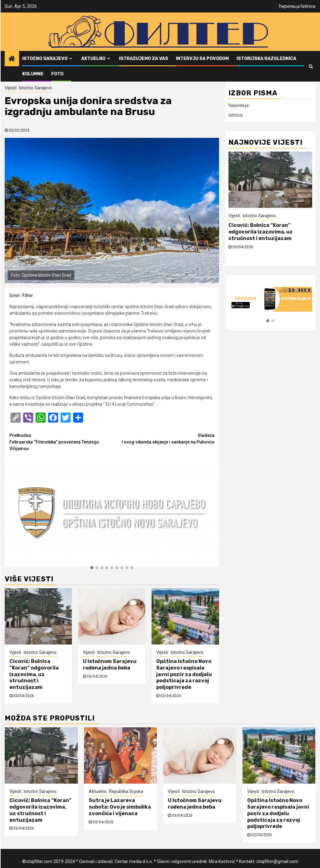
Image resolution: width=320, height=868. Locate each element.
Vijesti (11, 88)
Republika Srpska (126, 791)
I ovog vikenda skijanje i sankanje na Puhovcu (163, 438)
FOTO (57, 74)
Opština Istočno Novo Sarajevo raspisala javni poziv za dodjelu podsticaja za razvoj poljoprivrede (184, 674)
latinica (308, 6)
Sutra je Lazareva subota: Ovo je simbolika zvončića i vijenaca (120, 807)
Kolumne (33, 74)
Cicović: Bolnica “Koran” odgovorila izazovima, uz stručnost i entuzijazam (34, 674)
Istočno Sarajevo (45, 59)
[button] (92, 568)
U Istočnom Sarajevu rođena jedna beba (110, 665)
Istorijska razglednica (266, 59)
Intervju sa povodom (202, 59)
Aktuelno (93, 59)
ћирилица (289, 6)
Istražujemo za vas (144, 59)
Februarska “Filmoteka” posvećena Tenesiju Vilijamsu (61, 442)
